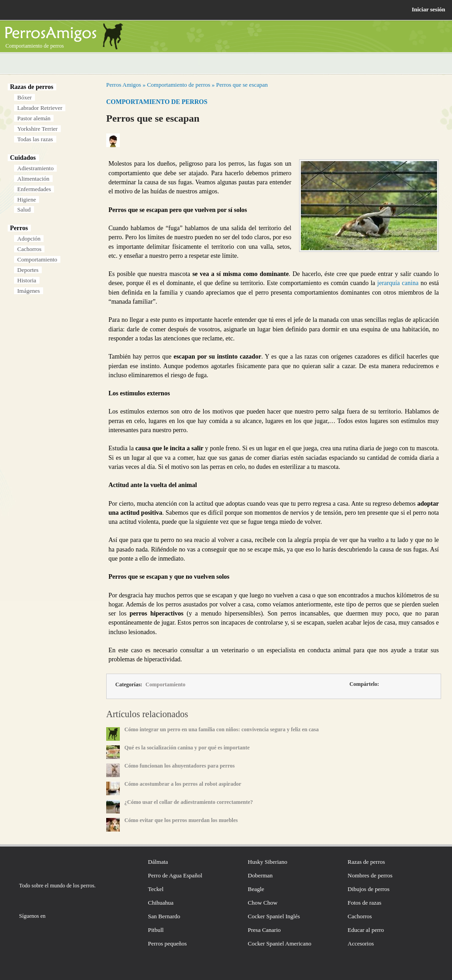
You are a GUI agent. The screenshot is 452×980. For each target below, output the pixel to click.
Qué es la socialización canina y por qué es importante (187, 748)
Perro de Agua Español (175, 875)
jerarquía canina (398, 283)
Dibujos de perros (368, 889)
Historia (27, 280)
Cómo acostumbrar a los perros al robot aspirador (183, 784)
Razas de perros (32, 87)
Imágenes (29, 291)
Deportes (28, 270)
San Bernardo (164, 916)
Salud (24, 209)
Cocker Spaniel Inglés (274, 916)
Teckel (156, 889)
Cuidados (23, 158)
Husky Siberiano (268, 862)
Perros (19, 228)
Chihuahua (161, 903)
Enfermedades (34, 189)
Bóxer (25, 97)
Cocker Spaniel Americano (280, 943)
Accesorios (361, 943)
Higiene (27, 199)
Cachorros (29, 249)
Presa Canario (264, 930)
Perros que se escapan (242, 85)
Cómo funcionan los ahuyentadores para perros (179, 766)
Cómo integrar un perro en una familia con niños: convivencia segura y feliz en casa (221, 729)
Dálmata (158, 862)
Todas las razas (35, 139)
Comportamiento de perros (179, 85)
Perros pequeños (167, 943)
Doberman (260, 875)
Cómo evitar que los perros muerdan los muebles (181, 820)
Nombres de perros (370, 875)
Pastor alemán (34, 118)
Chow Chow (263, 903)
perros (88, 886)
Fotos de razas (364, 903)
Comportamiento (37, 259)
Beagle (256, 889)
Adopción (29, 239)
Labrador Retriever (40, 108)
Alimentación (33, 179)
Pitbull (156, 930)
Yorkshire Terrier (37, 129)
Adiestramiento (35, 168)
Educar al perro (366, 930)
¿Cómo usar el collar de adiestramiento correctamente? (189, 802)
